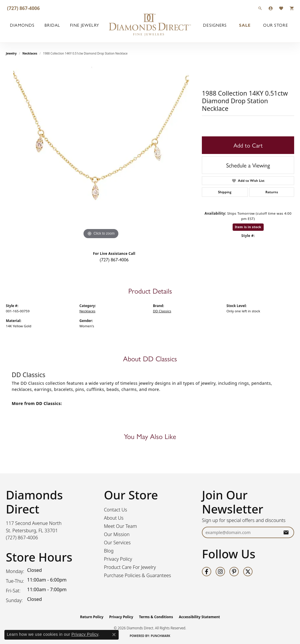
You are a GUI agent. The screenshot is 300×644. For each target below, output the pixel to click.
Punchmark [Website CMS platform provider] (161, 636)
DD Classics (162, 311)
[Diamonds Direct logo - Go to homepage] (150, 25)
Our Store (276, 25)
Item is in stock (248, 227)
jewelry (11, 53)
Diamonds (22, 25)
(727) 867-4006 (114, 259)
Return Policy (92, 617)
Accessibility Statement (199, 617)
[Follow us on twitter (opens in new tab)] (248, 572)
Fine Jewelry (84, 25)
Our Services (117, 543)
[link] (23, 8)
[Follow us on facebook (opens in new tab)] (207, 572)
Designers (215, 25)
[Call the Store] (22, 538)
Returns (272, 192)
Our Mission (117, 534)
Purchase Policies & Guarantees (138, 575)
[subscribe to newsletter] (286, 532)
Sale (245, 25)
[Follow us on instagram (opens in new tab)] (220, 572)
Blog (109, 551)
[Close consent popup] (114, 635)
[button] (260, 8)
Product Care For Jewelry (130, 567)
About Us (114, 518)
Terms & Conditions (156, 617)
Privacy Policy (118, 559)
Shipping (225, 192)
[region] (101, 152)
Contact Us (116, 510)
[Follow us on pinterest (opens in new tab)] (234, 572)
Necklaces (30, 53)
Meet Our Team (121, 526)
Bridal (52, 25)
